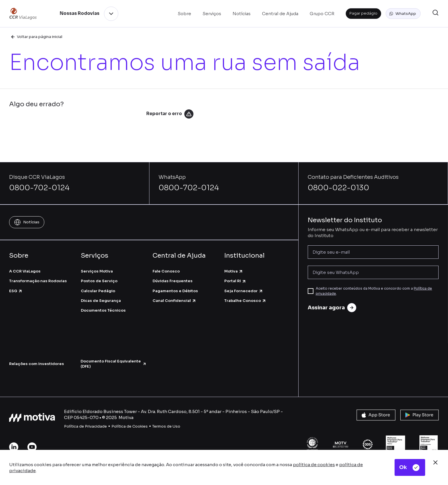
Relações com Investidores (37, 364)
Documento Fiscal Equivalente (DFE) (113, 364)
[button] (403, 14)
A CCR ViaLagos (25, 271)
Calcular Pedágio (98, 291)
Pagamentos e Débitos (175, 291)
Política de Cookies (130, 426)
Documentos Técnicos (103, 310)
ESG (16, 291)
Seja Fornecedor (244, 291)
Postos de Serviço (99, 281)
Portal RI (235, 281)
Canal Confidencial (174, 301)
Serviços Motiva (97, 271)
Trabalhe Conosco (245, 301)
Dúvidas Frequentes (173, 281)
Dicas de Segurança (101, 301)
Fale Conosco (166, 271)
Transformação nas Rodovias (38, 281)
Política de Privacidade (85, 426)
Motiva (234, 271)
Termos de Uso (166, 426)
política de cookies (314, 465)
